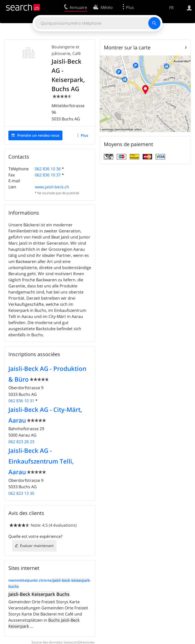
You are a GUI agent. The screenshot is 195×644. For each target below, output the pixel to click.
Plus (84, 135)
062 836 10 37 (48, 175)
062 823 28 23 (21, 442)
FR (171, 8)
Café (77, 53)
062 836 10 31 (21, 401)
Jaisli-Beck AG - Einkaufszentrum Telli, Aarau (41, 461)
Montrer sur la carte (127, 47)
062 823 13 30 (21, 493)
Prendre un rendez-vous (38, 135)
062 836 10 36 (48, 169)
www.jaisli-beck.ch (52, 187)
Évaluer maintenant (37, 546)
